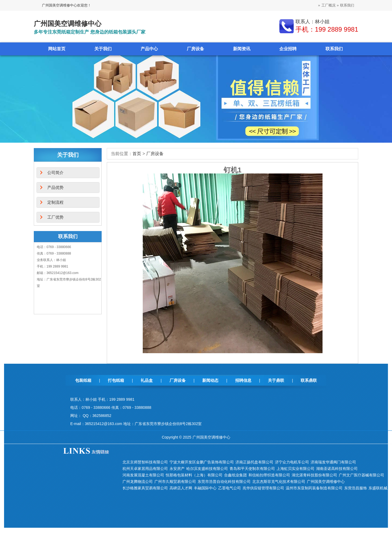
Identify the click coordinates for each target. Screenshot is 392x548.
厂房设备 (195, 49)
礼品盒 (147, 380)
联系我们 (347, 5)
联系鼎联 (309, 380)
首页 (137, 154)
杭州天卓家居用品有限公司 (145, 469)
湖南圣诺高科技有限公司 (337, 469)
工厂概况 (328, 5)
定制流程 (55, 202)
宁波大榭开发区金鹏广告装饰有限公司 (202, 462)
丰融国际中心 (205, 488)
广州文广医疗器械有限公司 (361, 475)
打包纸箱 (116, 380)
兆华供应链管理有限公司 (263, 488)
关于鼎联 (276, 380)
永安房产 (177, 469)
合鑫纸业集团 (235, 475)
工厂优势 (55, 217)
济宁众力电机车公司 (292, 462)
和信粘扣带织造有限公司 (269, 475)
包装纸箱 (83, 380)
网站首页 (57, 49)
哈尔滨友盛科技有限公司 (207, 469)
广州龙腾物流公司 (138, 482)
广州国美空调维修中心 (326, 482)
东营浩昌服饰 (356, 488)
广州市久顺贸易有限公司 (175, 482)
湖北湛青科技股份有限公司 (314, 475)
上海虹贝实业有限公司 (295, 469)
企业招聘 (288, 49)
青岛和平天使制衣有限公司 (252, 469)
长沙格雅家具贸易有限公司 (145, 488)
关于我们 (103, 49)
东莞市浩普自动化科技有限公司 (224, 482)
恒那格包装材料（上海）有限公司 (194, 475)
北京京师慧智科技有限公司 (145, 462)
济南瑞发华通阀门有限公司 (333, 462)
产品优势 (55, 187)
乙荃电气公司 (230, 488)
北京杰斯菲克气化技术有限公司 (279, 482)
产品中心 (149, 49)
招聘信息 (243, 380)
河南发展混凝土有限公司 (143, 475)
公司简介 (55, 173)
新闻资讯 (242, 49)
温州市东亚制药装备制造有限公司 (314, 488)
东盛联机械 (378, 488)
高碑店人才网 (181, 488)
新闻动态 (210, 380)
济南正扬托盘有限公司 (254, 462)
